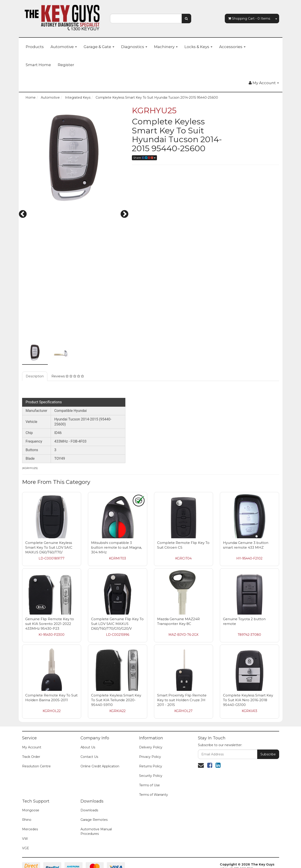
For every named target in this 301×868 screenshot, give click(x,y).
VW (25, 813)
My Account (32, 721)
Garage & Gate (99, 47)
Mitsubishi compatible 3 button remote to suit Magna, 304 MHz (116, 521)
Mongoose (31, 784)
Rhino (27, 794)
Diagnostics (134, 47)
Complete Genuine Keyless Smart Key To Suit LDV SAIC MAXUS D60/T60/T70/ (49, 521)
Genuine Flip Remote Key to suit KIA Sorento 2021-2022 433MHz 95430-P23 (50, 598)
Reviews (68, 350)
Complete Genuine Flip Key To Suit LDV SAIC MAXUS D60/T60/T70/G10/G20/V (117, 598)
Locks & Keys (198, 47)
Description (35, 350)
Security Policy (151, 750)
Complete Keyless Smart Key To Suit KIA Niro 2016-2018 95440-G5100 (248, 674)
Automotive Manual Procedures (96, 805)
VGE (26, 822)
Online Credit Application (100, 740)
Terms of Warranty (154, 769)
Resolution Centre (36, 740)
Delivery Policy (151, 721)
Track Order (31, 731)
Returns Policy (151, 740)
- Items (249, 19)
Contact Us (89, 731)
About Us (88, 721)
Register (66, 65)
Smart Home (38, 65)
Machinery (166, 47)
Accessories (232, 47)
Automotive (64, 47)
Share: (144, 158)
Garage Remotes (94, 794)
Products (35, 47)
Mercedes (30, 803)
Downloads (89, 784)
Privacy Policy (150, 731)
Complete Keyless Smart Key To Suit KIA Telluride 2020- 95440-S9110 (116, 674)
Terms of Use (149, 759)
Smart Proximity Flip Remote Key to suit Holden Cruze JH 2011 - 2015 (182, 674)
